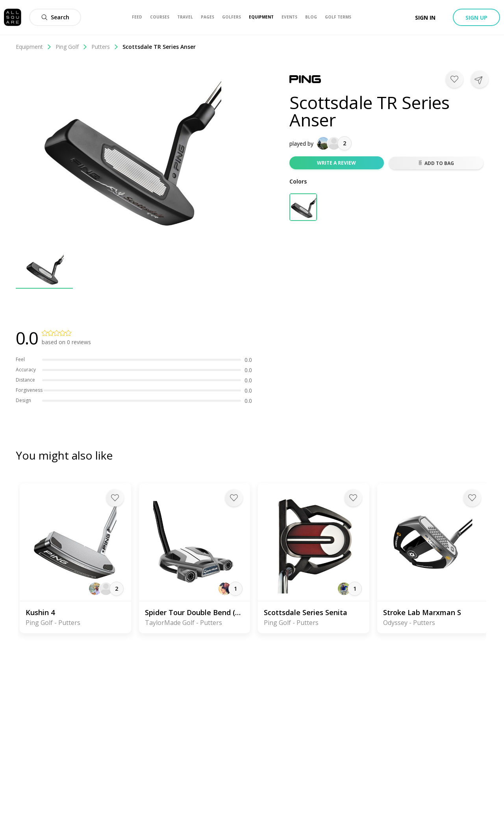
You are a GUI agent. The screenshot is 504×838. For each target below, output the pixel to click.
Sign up (476, 18)
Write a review (336, 163)
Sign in (425, 18)
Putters (105, 47)
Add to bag (436, 163)
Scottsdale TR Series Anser (159, 47)
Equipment (34, 47)
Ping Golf (71, 47)
